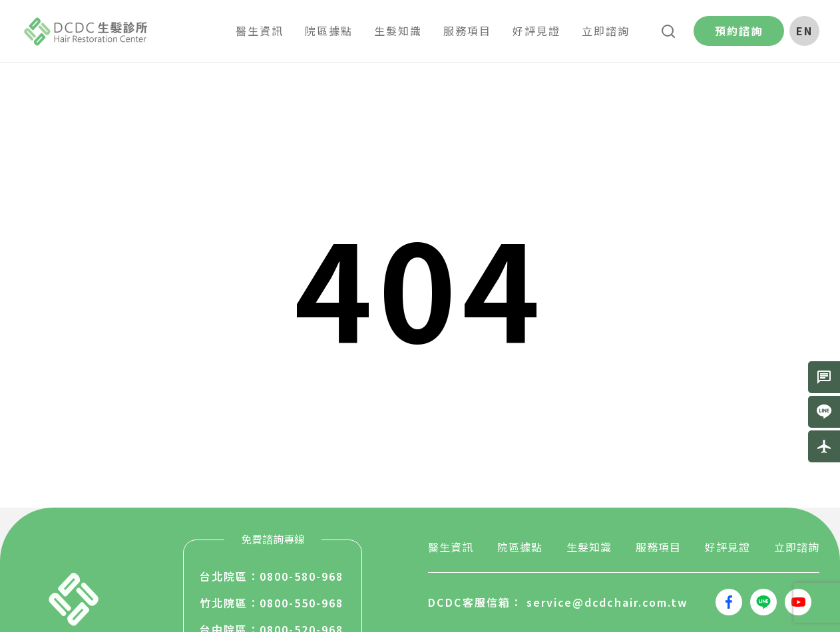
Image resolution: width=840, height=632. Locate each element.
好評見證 (728, 547)
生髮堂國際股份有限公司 (87, 31)
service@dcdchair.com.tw (607, 602)
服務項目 (658, 547)
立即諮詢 (797, 547)
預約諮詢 (739, 31)
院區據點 (520, 547)
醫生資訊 (451, 547)
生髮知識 (589, 547)
